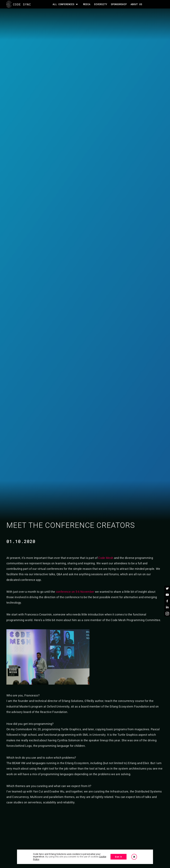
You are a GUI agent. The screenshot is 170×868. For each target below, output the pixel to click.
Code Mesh (106, 558)
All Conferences (63, 4)
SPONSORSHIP (119, 4)
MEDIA (87, 4)
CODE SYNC (19, 4)
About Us (136, 4)
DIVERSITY (101, 4)
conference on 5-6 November (75, 592)
